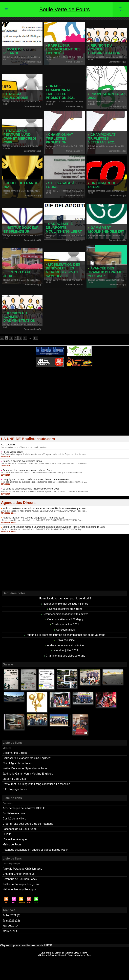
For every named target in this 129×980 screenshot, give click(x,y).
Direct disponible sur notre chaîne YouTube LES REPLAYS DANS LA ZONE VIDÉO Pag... (42, 520)
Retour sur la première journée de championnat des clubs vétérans (65, 635)
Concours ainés (65, 630)
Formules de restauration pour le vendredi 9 (65, 599)
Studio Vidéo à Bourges (80, 373)
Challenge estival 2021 (66, 624)
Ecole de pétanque (13, 51)
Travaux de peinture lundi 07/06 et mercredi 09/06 (20, 136)
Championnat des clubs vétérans (65, 656)
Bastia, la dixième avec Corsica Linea (22, 461)
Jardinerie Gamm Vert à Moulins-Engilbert (28, 774)
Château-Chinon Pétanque (19, 874)
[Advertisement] (64, 409)
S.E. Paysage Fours (15, 789)
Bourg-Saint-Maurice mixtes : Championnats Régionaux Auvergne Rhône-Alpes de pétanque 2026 (54, 527)
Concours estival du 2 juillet (65, 609)
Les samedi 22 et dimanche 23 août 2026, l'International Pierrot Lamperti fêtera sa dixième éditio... (45, 464)
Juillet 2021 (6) (12, 915)
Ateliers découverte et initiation (66, 645)
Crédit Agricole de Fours (17, 763)
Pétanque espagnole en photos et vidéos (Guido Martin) (36, 850)
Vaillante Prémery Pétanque (19, 889)
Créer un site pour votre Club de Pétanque (28, 824)
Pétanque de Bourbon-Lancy (20, 879)
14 (35, 338)
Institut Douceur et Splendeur (21, 229)
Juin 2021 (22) (11, 921)
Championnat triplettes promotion (59, 138)
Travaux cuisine (65, 640)
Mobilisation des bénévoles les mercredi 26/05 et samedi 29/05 (63, 270)
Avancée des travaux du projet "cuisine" (106, 272)
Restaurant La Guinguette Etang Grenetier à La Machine (36, 784)
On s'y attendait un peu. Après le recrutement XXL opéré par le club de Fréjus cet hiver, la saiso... (44, 454)
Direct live (96, 373)
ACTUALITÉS (8, 445)
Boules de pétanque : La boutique (65, 376)
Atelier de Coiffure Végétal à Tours (42, 373)
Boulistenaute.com (14, 813)
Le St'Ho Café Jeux (14, 779)
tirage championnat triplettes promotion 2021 (60, 92)
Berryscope (63, 373)
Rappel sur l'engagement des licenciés (63, 49)
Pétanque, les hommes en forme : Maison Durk (27, 470)
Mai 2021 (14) (11, 926)
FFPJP (7, 834)
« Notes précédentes (48, 955)
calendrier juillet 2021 (65, 650)
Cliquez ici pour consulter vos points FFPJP (26, 945)
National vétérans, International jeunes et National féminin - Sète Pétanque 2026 (44, 508)
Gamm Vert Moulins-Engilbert (106, 229)
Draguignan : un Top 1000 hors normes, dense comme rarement (36, 479)
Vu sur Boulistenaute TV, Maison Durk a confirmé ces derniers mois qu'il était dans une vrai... (42, 473)
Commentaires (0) (32, 62)
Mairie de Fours (12, 845)
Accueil (63, 955)
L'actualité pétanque (15, 839)
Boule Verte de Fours (65, 9)
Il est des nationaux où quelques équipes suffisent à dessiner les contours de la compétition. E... (44, 482)
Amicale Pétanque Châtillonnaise (22, 869)
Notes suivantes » (76, 955)
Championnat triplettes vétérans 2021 (102, 138)
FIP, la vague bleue (13, 452)
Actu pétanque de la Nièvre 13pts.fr (24, 808)
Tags (89, 955)
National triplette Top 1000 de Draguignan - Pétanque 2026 (33, 518)
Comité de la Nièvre (15, 819)
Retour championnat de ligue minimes (65, 604)
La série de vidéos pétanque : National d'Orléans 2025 (31, 489)
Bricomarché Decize (15, 753)
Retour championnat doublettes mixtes (65, 614)
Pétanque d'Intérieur (65, 371)
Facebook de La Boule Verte (20, 829)
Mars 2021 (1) (11, 931)
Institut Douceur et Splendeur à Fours (25, 768)
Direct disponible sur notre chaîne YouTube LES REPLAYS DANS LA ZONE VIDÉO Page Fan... (44, 511)
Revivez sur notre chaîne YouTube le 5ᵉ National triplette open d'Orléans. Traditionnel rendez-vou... (45, 492)
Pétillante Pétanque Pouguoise (21, 884)
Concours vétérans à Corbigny (65, 619)
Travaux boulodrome (16, 96)
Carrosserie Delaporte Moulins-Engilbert (64, 228)
